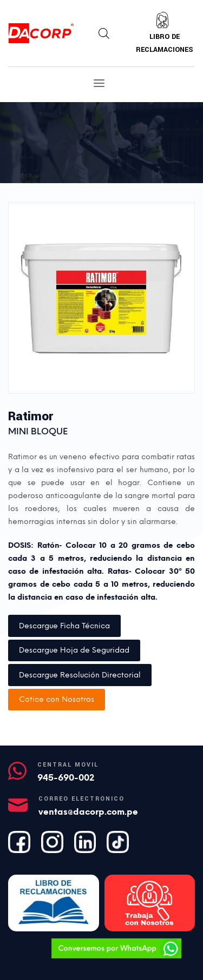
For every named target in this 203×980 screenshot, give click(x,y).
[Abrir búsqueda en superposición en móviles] (104, 33)
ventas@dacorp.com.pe (88, 812)
